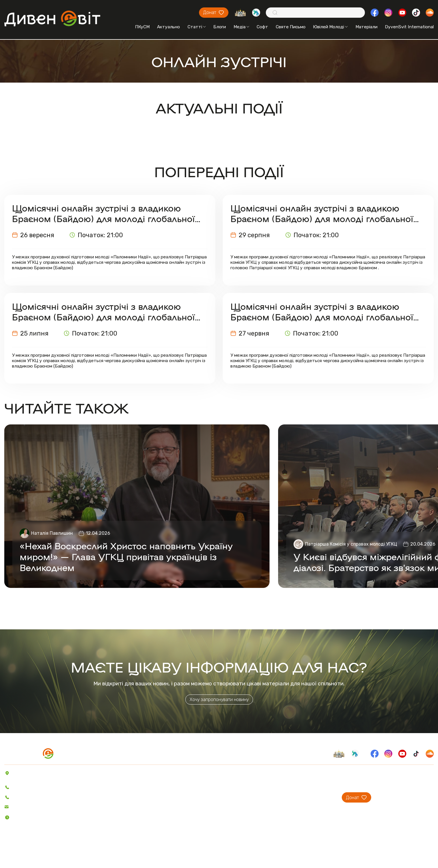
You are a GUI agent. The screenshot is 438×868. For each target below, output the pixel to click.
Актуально (168, 27)
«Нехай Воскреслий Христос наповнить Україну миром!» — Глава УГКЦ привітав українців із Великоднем (126, 556)
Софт (262, 27)
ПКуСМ (142, 27)
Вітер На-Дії (163, 798)
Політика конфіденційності (35, 851)
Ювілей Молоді (330, 27)
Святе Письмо (291, 27)
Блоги (220, 27)
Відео (115, 806)
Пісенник (159, 773)
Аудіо (115, 798)
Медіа (241, 27)
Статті (197, 27)
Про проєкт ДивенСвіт (272, 773)
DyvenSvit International (409, 27)
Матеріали (366, 27)
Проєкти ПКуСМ (265, 781)
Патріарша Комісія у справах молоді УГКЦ (351, 544)
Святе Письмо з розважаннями (182, 790)
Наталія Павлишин (52, 533)
